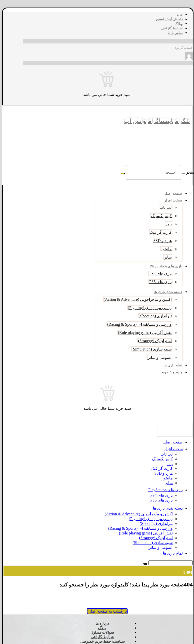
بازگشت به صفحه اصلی (106, 611)
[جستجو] (121, 174)
